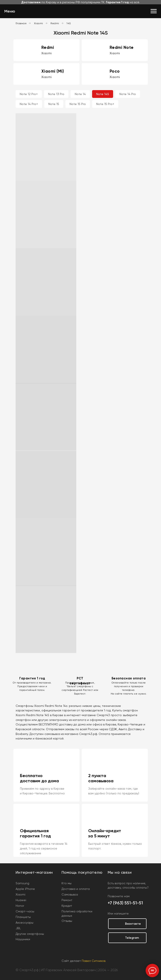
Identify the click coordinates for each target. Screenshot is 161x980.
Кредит (67, 906)
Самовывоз (70, 894)
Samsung (22, 883)
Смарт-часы (25, 911)
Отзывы (67, 921)
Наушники (23, 939)
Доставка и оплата (76, 889)
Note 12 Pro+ (29, 94)
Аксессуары (24, 923)
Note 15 (54, 104)
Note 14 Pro (128, 94)
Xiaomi (39, 23)
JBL (18, 928)
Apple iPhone (25, 889)
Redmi (55, 23)
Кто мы (67, 883)
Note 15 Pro (78, 104)
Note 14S (103, 94)
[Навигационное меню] (154, 11)
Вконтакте (133, 924)
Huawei (21, 900)
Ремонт (67, 900)
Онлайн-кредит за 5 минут (105, 833)
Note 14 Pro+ (29, 104)
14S (69, 23)
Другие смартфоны (30, 934)
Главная (21, 23)
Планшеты (23, 917)
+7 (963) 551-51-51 (125, 903)
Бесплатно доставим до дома (39, 778)
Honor (20, 906)
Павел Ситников (94, 961)
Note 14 (80, 94)
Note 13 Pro (56, 94)
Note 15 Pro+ (105, 104)
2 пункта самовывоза (101, 778)
